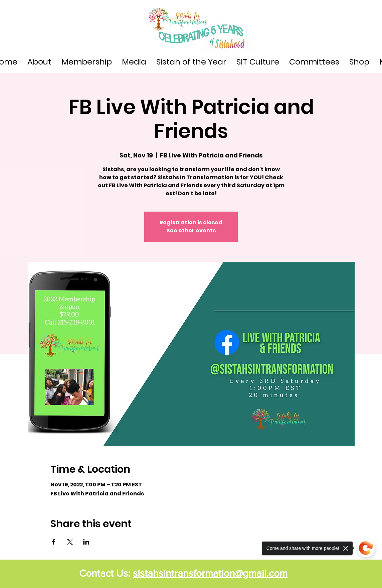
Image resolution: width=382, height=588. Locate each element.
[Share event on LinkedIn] (86, 542)
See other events (191, 230)
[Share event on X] (70, 542)
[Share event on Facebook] (54, 542)
